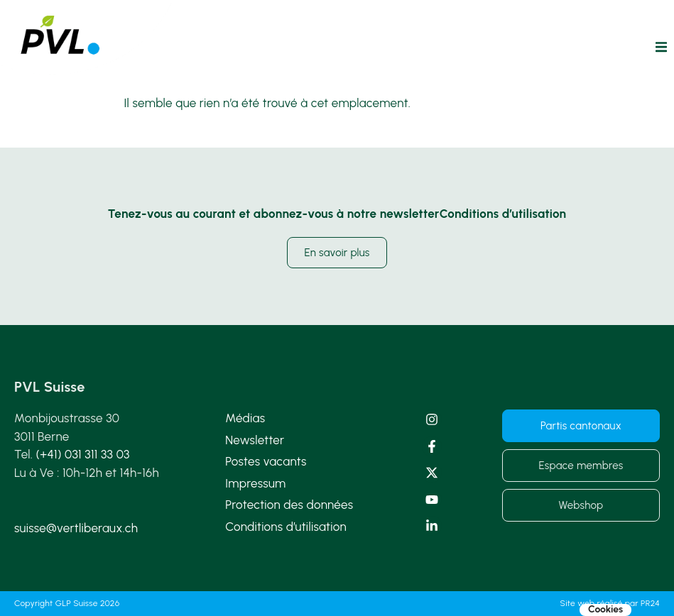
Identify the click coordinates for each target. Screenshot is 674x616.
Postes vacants (266, 461)
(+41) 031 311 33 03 (83, 454)
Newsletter (255, 440)
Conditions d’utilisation (286, 527)
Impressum (255, 483)
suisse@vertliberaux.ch (76, 528)
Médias (245, 418)
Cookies (605, 610)
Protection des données (289, 505)
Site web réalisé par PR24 (610, 603)
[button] (661, 47)
